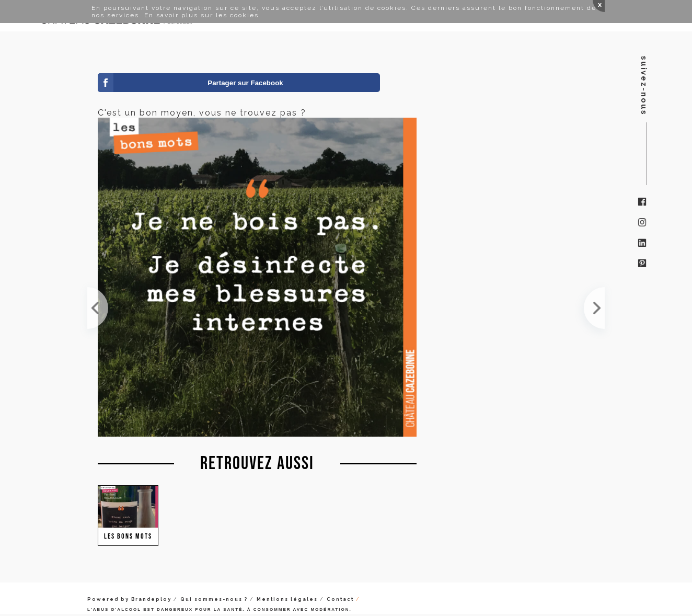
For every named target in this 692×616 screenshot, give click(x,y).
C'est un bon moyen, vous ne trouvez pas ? (98, 308)
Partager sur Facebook (245, 83)
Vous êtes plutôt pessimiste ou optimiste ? (594, 308)
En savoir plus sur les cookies (201, 15)
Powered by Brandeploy (129, 599)
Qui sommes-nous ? (214, 599)
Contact (340, 599)
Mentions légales (287, 599)
